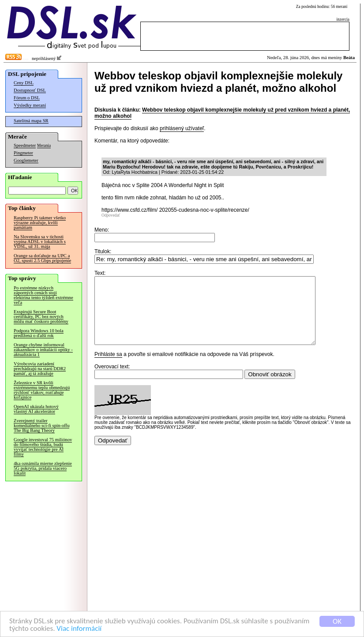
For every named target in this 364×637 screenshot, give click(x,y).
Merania (44, 146)
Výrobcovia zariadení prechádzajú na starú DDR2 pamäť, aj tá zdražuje (40, 369)
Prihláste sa (108, 367)
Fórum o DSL (27, 98)
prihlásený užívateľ (182, 128)
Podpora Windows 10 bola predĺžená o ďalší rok (39, 333)
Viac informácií (79, 629)
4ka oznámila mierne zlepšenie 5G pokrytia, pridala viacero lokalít (43, 468)
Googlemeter (26, 160)
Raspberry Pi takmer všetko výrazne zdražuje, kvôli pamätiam (40, 223)
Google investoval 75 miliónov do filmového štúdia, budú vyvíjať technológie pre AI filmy (43, 447)
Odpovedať (111, 215)
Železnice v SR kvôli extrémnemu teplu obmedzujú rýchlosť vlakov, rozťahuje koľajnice (42, 390)
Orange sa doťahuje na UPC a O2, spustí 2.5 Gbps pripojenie (42, 258)
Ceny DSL (24, 83)
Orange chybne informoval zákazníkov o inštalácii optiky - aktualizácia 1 (43, 350)
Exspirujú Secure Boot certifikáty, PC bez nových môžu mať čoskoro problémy (41, 317)
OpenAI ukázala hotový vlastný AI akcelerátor (36, 409)
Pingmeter (23, 153)
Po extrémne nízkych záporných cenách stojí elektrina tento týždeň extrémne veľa (43, 295)
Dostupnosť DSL (30, 90)
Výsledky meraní (30, 105)
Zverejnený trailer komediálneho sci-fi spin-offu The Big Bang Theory (41, 425)
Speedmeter (25, 145)
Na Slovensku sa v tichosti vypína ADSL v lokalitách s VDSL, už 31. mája (40, 242)
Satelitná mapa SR (31, 121)
